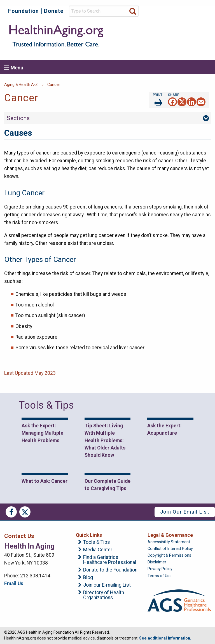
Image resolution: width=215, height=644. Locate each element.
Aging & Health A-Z (21, 85)
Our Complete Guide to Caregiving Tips (107, 485)
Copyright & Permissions (169, 555)
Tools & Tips (97, 542)
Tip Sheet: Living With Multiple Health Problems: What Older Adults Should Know (105, 441)
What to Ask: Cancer (45, 481)
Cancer (54, 85)
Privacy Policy (160, 569)
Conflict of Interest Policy (170, 549)
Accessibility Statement (169, 542)
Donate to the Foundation (110, 570)
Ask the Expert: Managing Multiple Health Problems (42, 433)
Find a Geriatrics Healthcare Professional (110, 560)
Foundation (24, 11)
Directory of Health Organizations (104, 595)
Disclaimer (157, 562)
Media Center (98, 550)
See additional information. (165, 638)
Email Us (14, 584)
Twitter (25, 512)
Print (157, 100)
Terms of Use (160, 576)
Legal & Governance (170, 535)
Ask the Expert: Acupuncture (164, 429)
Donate (54, 11)
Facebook (11, 512)
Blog (88, 578)
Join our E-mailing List (107, 585)
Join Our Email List (185, 512)
